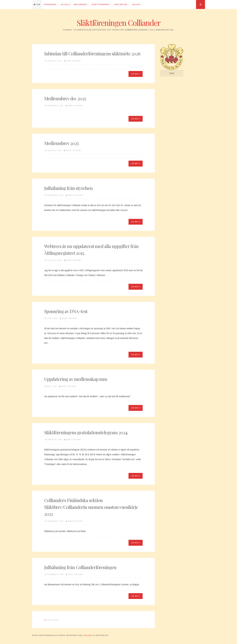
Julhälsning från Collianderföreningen (80, 567)
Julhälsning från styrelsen (68, 188)
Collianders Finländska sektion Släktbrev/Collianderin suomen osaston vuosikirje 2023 (91, 507)
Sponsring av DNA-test (66, 311)
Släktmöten (121, 4)
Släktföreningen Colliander (119, 23)
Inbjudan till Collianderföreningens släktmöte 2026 (92, 54)
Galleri (136, 4)
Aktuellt (66, 4)
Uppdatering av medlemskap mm (76, 379)
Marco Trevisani (74, 61)
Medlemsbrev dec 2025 (65, 98)
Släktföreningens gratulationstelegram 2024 (86, 432)
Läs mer (136, 74)
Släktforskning (100, 4)
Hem (37, 4)
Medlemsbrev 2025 (61, 143)
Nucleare (88, 635)
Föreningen (50, 4)
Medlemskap (80, 4)
